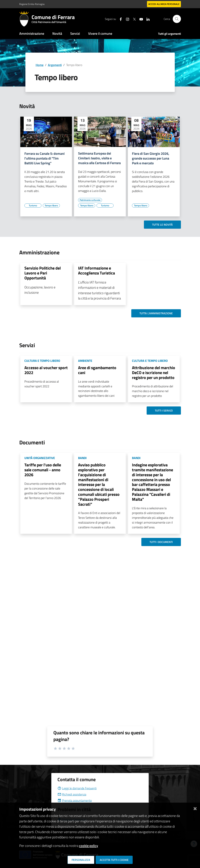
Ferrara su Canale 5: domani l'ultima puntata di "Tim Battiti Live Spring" (45, 158)
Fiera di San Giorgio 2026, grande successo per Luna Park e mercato (151, 158)
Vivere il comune (100, 33)
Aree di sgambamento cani (97, 370)
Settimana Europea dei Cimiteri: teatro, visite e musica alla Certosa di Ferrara (99, 158)
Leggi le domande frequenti (77, 788)
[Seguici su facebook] (119, 19)
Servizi (75, 33)
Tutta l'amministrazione (156, 313)
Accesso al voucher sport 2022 (46, 370)
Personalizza (81, 860)
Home (40, 65)
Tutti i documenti (161, 542)
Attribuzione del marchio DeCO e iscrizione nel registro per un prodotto (154, 373)
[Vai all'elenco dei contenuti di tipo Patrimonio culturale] (90, 200)
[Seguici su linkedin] (147, 19)
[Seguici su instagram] (126, 19)
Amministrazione (32, 33)
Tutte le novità (162, 225)
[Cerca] (177, 19)
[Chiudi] (195, 808)
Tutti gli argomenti (169, 34)
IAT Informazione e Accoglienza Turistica (97, 270)
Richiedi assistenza (72, 794)
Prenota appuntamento (75, 800)
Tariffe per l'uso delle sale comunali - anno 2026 (43, 470)
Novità (57, 33)
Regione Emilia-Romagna (32, 4)
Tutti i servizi (164, 411)
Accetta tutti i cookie (114, 860)
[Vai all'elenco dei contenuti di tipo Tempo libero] (51, 206)
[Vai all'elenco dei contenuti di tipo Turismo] (33, 206)
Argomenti (55, 65)
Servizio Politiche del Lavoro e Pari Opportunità (43, 273)
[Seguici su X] (133, 19)
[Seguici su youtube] (140, 19)
